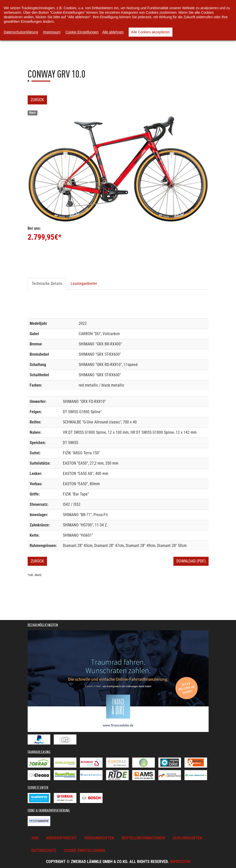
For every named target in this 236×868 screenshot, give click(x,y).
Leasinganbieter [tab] (84, 284)
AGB (35, 838)
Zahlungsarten (187, 838)
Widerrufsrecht (61, 838)
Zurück (37, 100)
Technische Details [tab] (47, 284)
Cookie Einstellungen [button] (84, 851)
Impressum (180, 862)
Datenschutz (44, 851)
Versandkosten (99, 838)
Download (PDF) (191, 561)
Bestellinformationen (143, 838)
